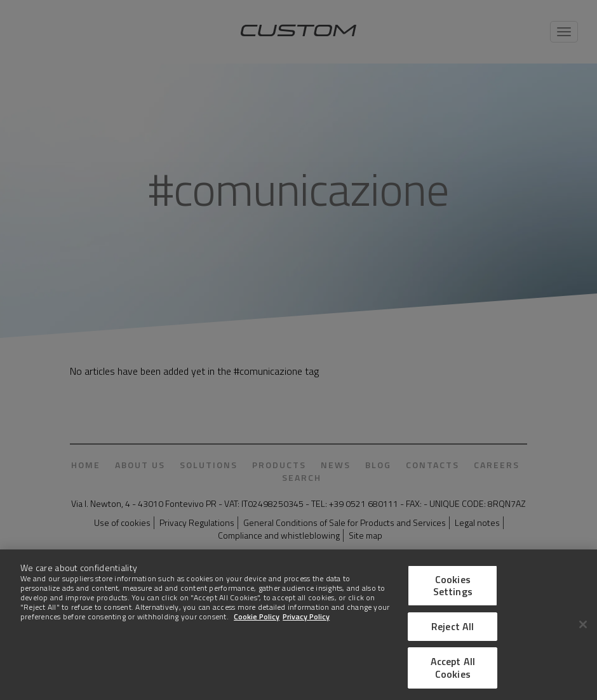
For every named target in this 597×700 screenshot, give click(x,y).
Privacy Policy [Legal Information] (306, 619)
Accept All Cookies (453, 670)
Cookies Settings (453, 587)
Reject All (453, 629)
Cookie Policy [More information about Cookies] (257, 619)
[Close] (583, 627)
